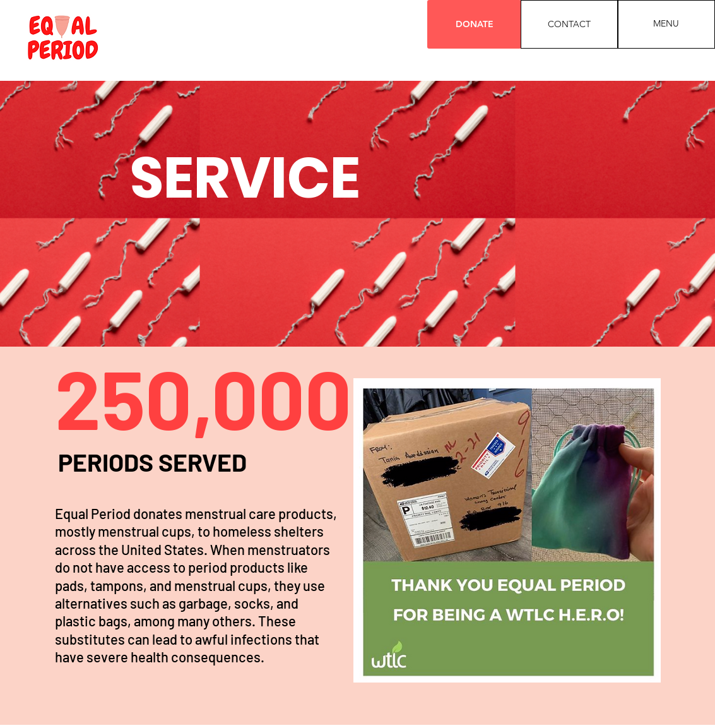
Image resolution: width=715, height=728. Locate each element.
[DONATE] (474, 24)
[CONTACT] (569, 24)
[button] (666, 24)
